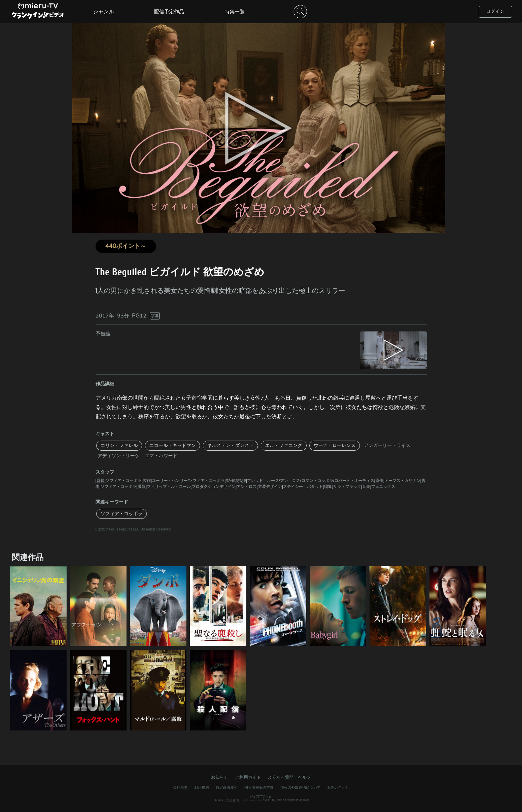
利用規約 (202, 788)
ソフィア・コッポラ (122, 514)
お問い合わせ (338, 788)
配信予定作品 (169, 12)
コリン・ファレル (119, 445)
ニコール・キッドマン (172, 445)
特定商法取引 (227, 788)
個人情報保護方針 (259, 788)
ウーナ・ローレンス (335, 445)
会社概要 (180, 788)
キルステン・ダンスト (230, 445)
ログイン (495, 11)
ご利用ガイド (248, 777)
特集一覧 (235, 12)
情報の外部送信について (300, 788)
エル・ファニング (284, 445)
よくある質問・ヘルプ (289, 777)
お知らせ (220, 777)
